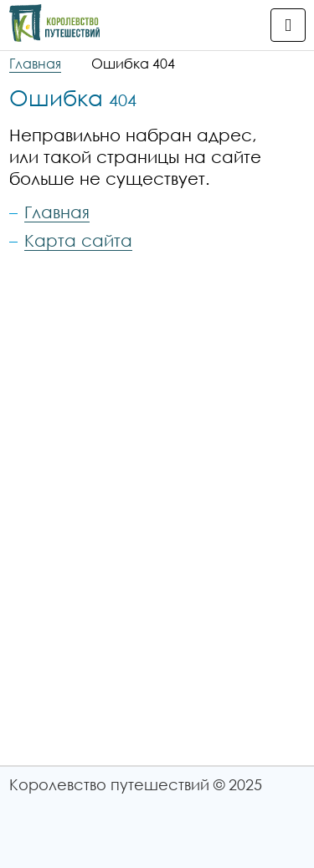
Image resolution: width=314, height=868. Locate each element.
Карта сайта (78, 240)
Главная (35, 64)
